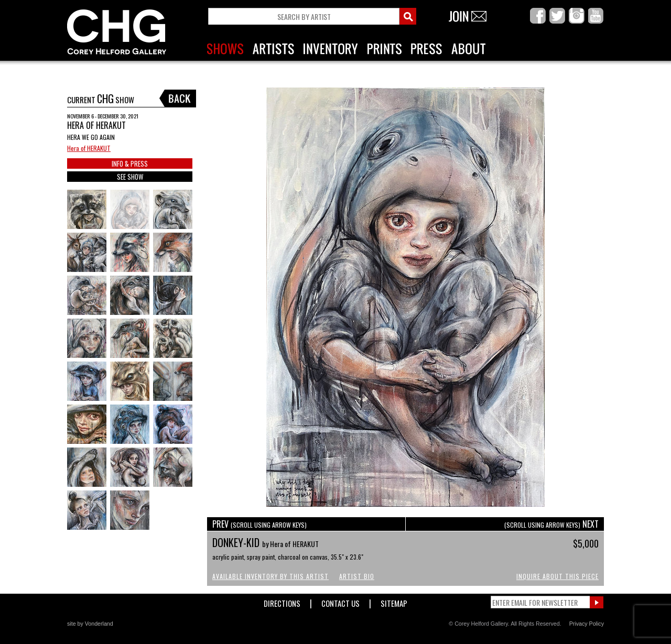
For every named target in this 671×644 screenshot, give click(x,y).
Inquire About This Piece (558, 576)
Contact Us (340, 601)
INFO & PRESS (130, 163)
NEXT (551, 524)
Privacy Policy (587, 624)
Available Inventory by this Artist (270, 576)
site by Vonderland (90, 624)
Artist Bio (357, 576)
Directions (282, 601)
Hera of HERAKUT (89, 148)
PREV (259, 524)
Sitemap (394, 601)
